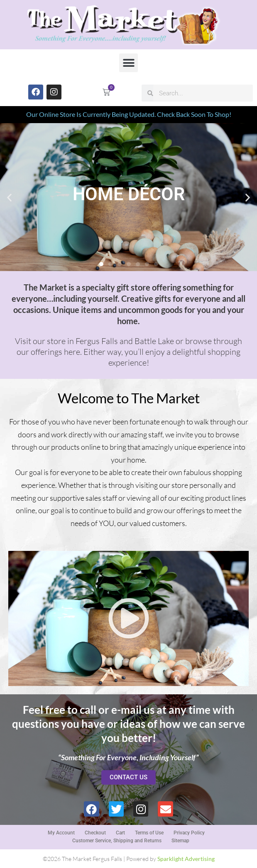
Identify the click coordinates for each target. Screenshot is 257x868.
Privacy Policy (189, 833)
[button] (128, 63)
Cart (120, 833)
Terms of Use (149, 833)
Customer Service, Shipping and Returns (117, 841)
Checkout (95, 833)
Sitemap (180, 841)
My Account (61, 833)
